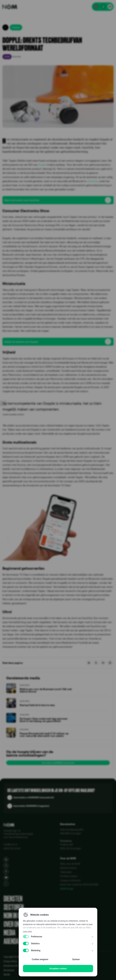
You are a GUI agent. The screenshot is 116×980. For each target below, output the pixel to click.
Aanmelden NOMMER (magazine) (31, 806)
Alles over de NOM (70, 864)
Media (10, 933)
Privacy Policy (10, 961)
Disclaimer (9, 970)
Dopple (42, 165)
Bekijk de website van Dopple (21, 342)
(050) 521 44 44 (12, 848)
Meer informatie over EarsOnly (22, 200)
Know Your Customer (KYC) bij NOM (79, 884)
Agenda (11, 941)
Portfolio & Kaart (69, 876)
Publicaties (66, 872)
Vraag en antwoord (70, 880)
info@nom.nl (10, 844)
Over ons (13, 924)
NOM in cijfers (18, 916)
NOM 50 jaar (67, 889)
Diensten (13, 899)
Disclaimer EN (11, 966)
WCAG (7, 974)
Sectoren (14, 907)
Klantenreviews (68, 868)
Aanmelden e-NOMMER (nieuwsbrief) (58, 763)
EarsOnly (93, 181)
